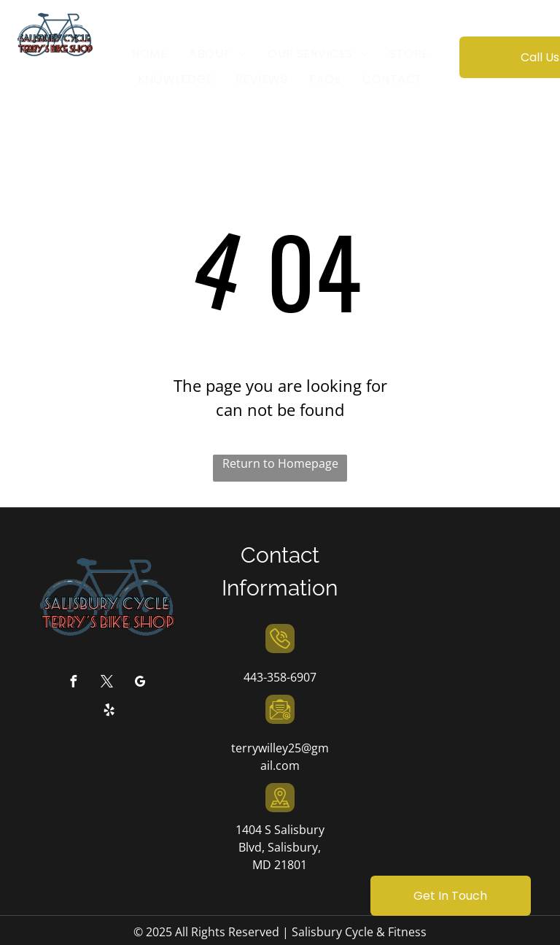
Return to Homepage (280, 463)
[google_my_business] (140, 683)
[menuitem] (149, 54)
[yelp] (109, 712)
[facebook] (73, 683)
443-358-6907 (280, 677)
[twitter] (106, 683)
